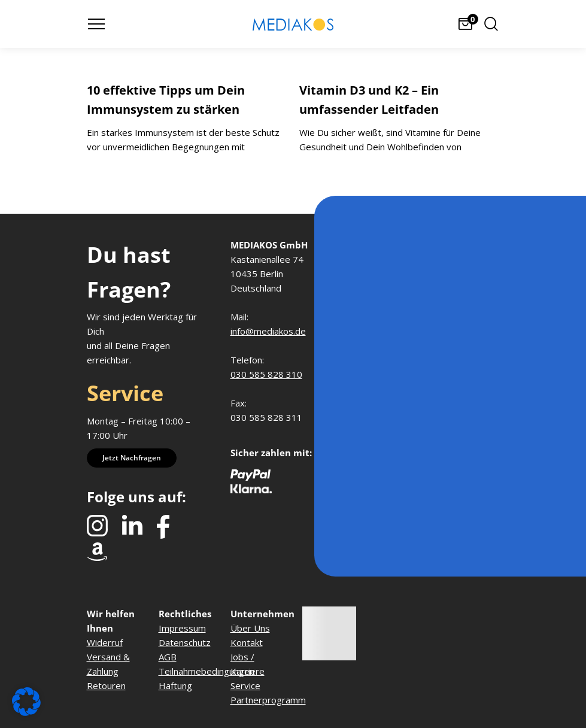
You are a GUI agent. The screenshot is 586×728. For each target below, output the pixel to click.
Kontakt (247, 642)
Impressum (182, 628)
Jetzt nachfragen (132, 458)
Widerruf (105, 642)
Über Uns (250, 628)
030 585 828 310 (266, 374)
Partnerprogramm (268, 700)
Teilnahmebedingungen (207, 671)
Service (245, 685)
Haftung (175, 685)
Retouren (106, 685)
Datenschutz (185, 642)
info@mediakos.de (268, 331)
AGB (168, 657)
